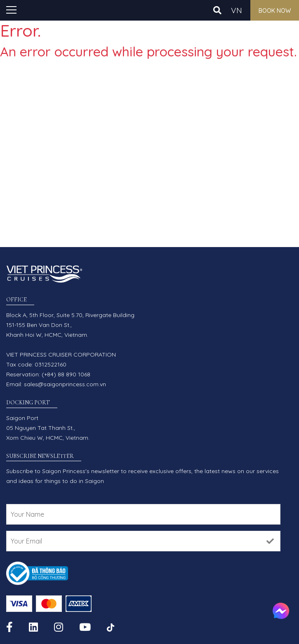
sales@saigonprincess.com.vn (65, 384)
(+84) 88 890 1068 (66, 374)
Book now (275, 11)
